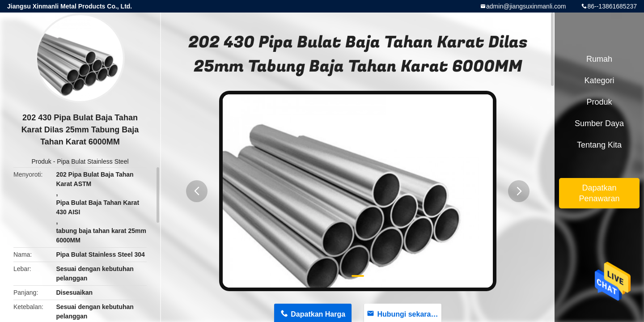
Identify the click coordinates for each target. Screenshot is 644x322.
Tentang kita (599, 145)
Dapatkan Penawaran (599, 193)
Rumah (599, 59)
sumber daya (599, 123)
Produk (41, 161)
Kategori (599, 80)
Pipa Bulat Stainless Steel (93, 161)
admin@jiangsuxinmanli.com (526, 6)
